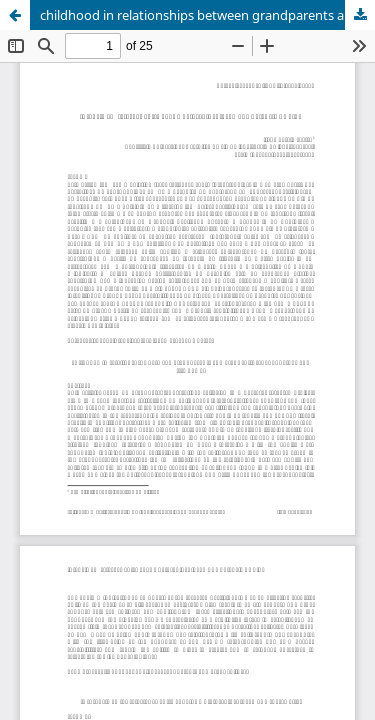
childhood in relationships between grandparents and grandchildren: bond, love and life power (207, 15)
